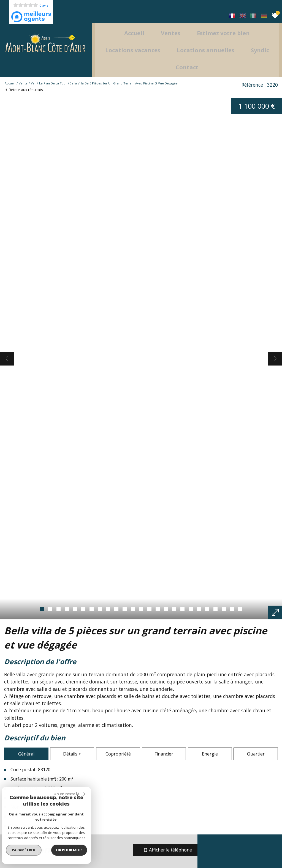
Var (33, 73)
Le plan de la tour (53, 73)
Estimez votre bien (227, 24)
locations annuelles (227, 41)
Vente (23, 73)
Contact (208, 58)
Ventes (174, 24)
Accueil (138, 24)
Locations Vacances (154, 41)
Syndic (171, 58)
